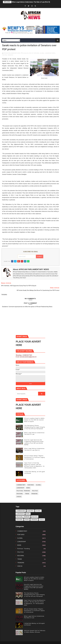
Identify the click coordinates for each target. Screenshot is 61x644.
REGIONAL (20, 494)
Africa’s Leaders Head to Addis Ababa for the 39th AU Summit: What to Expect (34, 420)
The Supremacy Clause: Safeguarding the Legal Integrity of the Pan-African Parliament (35, 427)
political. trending (23, 491)
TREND (27, 494)
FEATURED (36, 53)
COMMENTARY (21, 485)
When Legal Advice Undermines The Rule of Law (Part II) (31, 2)
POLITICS (5, 55)
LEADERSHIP (48, 53)
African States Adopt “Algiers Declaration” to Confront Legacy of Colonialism (35, 457)
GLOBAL (42, 53)
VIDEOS (19, 497)
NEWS (54, 53)
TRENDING (10, 55)
